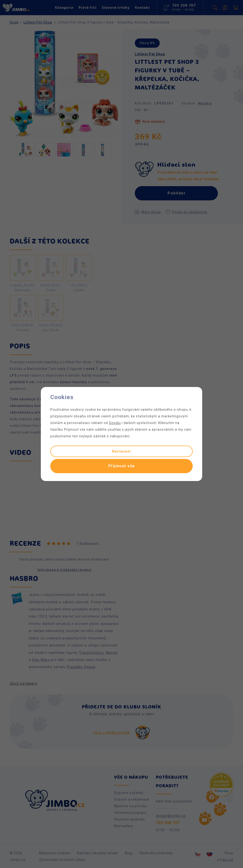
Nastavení (121, 451)
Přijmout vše (122, 466)
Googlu (115, 423)
